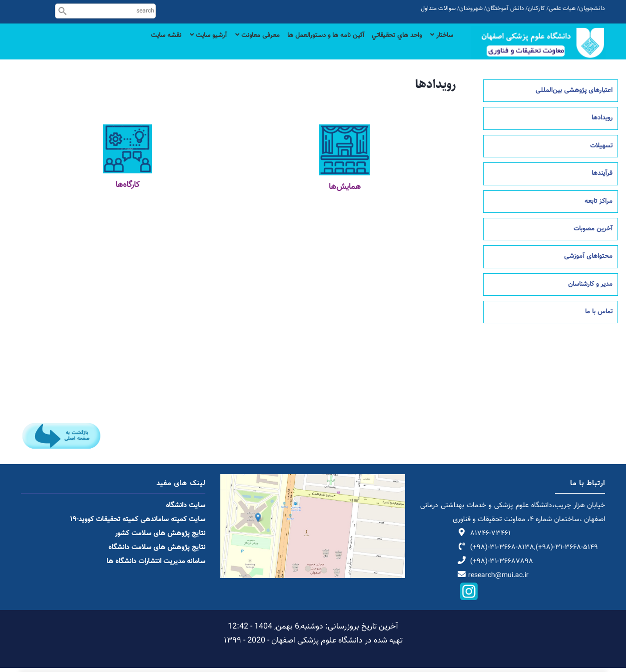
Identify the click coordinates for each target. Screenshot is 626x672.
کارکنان (536, 8)
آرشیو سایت (180, 46)
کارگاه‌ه (128, 190)
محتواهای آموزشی (588, 261)
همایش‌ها (345, 192)
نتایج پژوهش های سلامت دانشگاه (157, 552)
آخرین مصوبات (593, 233)
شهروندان (471, 8)
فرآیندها (602, 178)
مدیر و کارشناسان (590, 288)
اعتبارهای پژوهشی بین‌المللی (574, 95)
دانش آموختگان (505, 8)
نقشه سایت (134, 46)
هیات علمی (562, 8)
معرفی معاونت (234, 46)
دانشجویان (592, 8)
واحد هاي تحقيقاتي (389, 46)
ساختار (440, 46)
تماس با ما (599, 316)
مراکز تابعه (599, 205)
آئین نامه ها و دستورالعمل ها (310, 46)
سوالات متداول (438, 8)
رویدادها (602, 122)
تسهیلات (601, 150)
